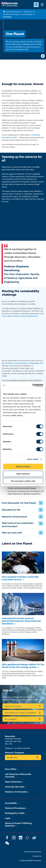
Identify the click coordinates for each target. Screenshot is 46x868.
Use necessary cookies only (23, 481)
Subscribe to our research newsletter (20, 713)
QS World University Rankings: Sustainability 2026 (24, 363)
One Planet (7, 17)
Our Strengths (27, 14)
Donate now (12, 757)
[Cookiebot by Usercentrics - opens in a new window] (33, 385)
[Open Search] (36, 5)
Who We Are (28, 12)
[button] (41, 503)
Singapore (19, 753)
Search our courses (13, 706)
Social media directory (33, 852)
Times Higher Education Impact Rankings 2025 (20, 316)
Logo (10, 5)
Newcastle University (13, 12)
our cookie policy (15, 415)
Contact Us (37, 856)
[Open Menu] (42, 5)
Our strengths (10, 719)
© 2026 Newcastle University (30, 861)
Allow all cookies (23, 467)
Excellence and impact (11, 14)
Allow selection (23, 474)
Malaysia (9, 753)
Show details (33, 459)
